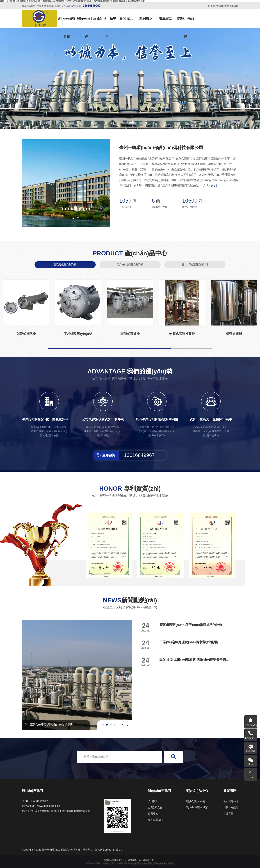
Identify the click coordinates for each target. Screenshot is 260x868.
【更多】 (213, 186)
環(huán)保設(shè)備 (130, 264)
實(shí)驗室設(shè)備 (195, 264)
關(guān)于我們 (215, 6)
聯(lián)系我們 (231, 6)
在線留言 (166, 18)
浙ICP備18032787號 (107, 850)
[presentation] (123, 725)
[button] (127, 123)
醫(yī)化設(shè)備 (65, 264)
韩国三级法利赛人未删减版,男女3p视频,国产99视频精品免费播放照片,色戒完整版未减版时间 (130, 863)
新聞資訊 (126, 18)
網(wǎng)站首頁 (67, 22)
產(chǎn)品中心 (106, 22)
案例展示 (146, 18)
